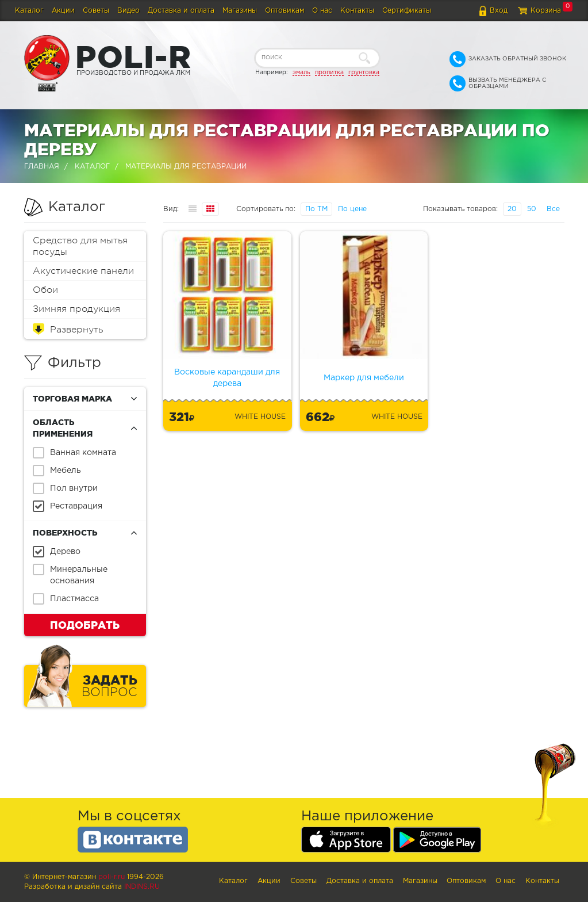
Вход (499, 11)
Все (553, 209)
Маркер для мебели (364, 378)
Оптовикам (285, 11)
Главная (42, 167)
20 (512, 209)
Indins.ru (142, 887)
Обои (45, 290)
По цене (352, 209)
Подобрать (85, 625)
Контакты (357, 11)
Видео (128, 11)
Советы (96, 11)
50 (532, 209)
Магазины (240, 11)
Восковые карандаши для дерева (227, 378)
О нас (322, 11)
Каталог (29, 11)
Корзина (546, 11)
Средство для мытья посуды (80, 246)
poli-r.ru (112, 877)
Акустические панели (83, 271)
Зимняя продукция (76, 309)
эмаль (301, 72)
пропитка (329, 72)
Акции (63, 11)
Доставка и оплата (181, 11)
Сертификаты (407, 11)
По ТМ (316, 209)
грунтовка (364, 72)
